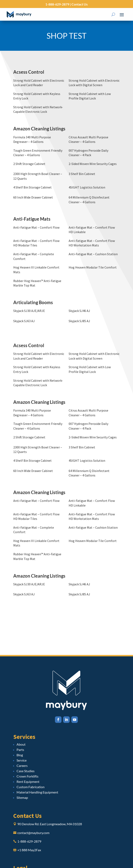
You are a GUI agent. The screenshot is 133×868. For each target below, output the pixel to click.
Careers (22, 766)
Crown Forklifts (27, 776)
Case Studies (26, 771)
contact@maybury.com (33, 833)
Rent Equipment (28, 782)
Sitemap (22, 797)
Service (22, 760)
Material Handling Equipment (37, 792)
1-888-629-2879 (57, 4)
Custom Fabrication (31, 787)
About (21, 744)
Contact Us (79, 4)
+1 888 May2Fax (29, 850)
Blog (20, 755)
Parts (20, 750)
